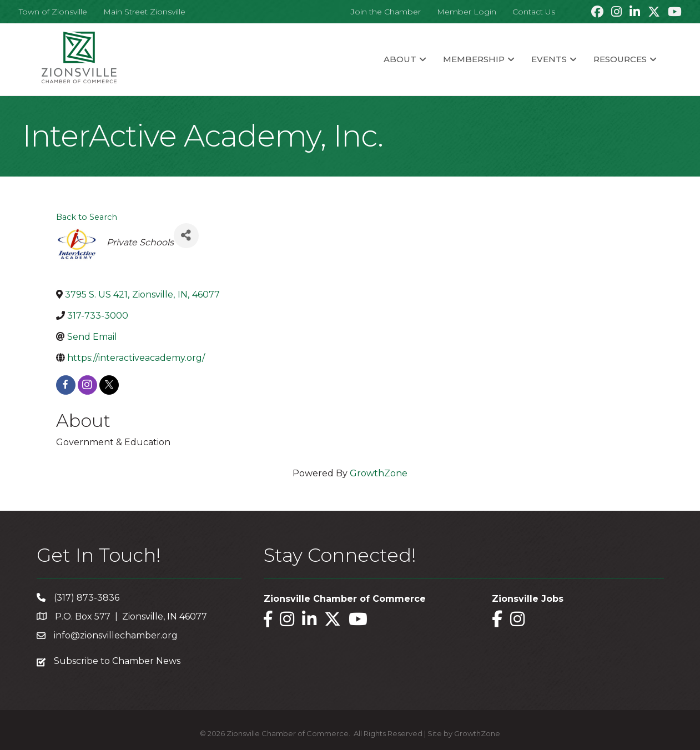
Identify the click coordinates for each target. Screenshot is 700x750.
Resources (620, 59)
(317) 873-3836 (87, 598)
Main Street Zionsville (144, 12)
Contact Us (534, 12)
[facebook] (66, 385)
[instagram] (87, 385)
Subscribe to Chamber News (117, 661)
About (400, 59)
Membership (474, 59)
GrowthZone (379, 473)
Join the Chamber (386, 12)
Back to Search (87, 217)
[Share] (186, 236)
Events (549, 59)
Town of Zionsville (53, 12)
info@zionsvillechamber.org (116, 635)
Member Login (467, 12)
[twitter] (109, 385)
